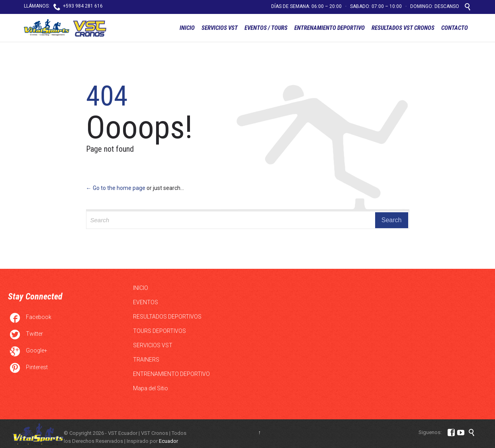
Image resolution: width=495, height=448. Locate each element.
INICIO (141, 288)
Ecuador (168, 441)
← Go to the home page (116, 188)
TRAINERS (146, 360)
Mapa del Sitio (151, 388)
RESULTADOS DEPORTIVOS (167, 317)
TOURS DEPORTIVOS (159, 331)
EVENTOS (146, 302)
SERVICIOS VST (153, 345)
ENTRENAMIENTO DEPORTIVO (171, 374)
